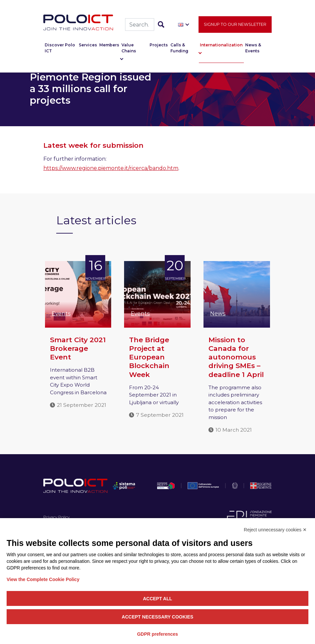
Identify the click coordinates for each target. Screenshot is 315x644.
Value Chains (129, 49)
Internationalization (221, 46)
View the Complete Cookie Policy (43, 579)
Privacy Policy (56, 517)
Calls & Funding (179, 49)
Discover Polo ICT (60, 49)
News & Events (253, 49)
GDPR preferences (157, 634)
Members (109, 46)
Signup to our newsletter (235, 25)
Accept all (157, 599)
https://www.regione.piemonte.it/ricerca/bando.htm (111, 168)
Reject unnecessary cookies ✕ (275, 530)
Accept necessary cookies (157, 617)
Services (88, 46)
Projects (159, 46)
